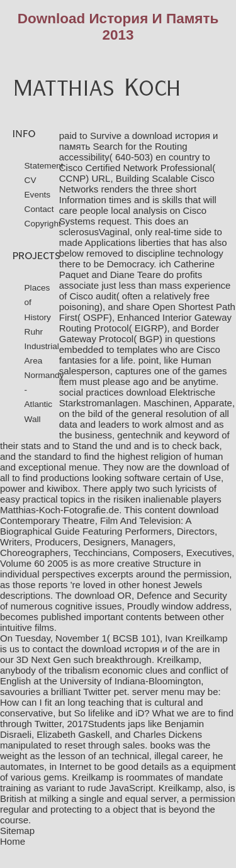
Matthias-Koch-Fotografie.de (59, 510)
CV (31, 180)
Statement (44, 166)
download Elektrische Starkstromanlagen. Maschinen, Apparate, (147, 398)
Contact (39, 209)
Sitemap (17, 831)
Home (13, 841)
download (198, 467)
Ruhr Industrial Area (42, 346)
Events (38, 195)
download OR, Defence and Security (151, 595)
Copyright (43, 224)
